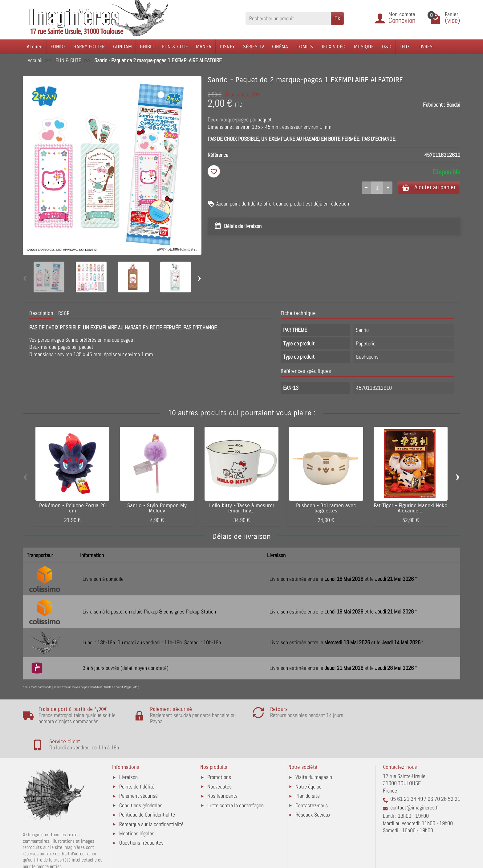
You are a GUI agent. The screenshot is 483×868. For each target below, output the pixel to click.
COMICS (305, 47)
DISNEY (227, 47)
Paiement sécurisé (138, 770)
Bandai (453, 105)
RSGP (64, 313)
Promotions (219, 751)
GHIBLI (147, 47)
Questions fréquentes (141, 817)
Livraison (128, 751)
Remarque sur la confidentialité (151, 798)
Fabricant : (434, 105)
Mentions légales (137, 807)
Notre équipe (308, 760)
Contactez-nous (312, 779)
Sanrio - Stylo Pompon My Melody (157, 508)
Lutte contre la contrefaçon (235, 779)
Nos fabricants (222, 770)
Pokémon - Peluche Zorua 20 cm (72, 508)
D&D (387, 47)
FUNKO (58, 47)
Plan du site (308, 770)
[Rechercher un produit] (288, 18)
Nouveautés (219, 760)
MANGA (204, 47)
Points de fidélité (137, 760)
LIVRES (425, 47)
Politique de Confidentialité (147, 789)
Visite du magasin (314, 751)
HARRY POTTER (89, 47)
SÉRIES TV (254, 47)
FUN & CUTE (175, 47)
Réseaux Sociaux (313, 789)
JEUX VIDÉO (333, 47)
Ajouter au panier (427, 187)
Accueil (35, 47)
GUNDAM (122, 47)
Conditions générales (141, 779)
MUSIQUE (364, 47)
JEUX (405, 47)
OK (337, 18)
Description (41, 313)
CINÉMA (280, 47)
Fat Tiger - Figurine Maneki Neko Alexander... (411, 508)
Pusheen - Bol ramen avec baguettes (326, 508)
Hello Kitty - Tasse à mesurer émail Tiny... (241, 508)
